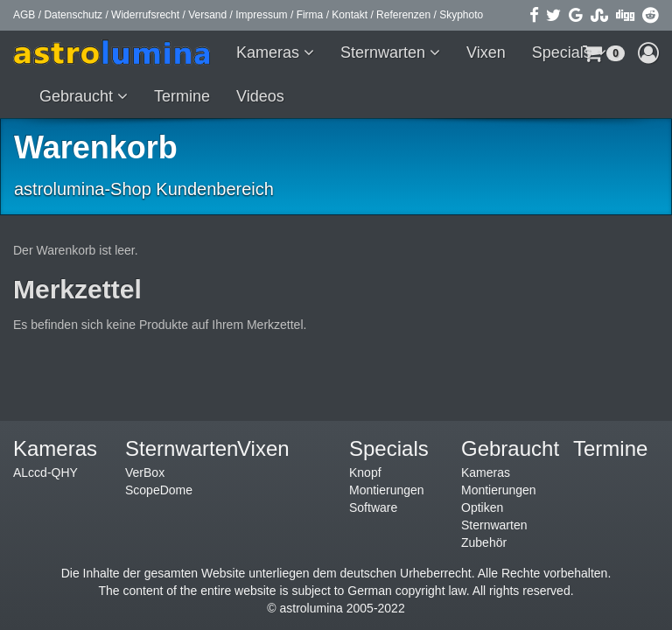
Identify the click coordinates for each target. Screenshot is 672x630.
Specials (564, 52)
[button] (648, 52)
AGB (24, 15)
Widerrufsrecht (145, 15)
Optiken (482, 507)
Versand (207, 15)
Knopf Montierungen (387, 481)
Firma (310, 15)
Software (373, 507)
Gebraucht (78, 96)
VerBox (145, 472)
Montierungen (499, 490)
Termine (182, 96)
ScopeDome (159, 490)
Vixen (486, 52)
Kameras (270, 52)
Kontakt (350, 15)
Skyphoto (461, 15)
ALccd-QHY (45, 472)
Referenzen (403, 15)
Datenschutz (73, 15)
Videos (260, 96)
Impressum (261, 15)
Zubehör (484, 542)
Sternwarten (385, 52)
